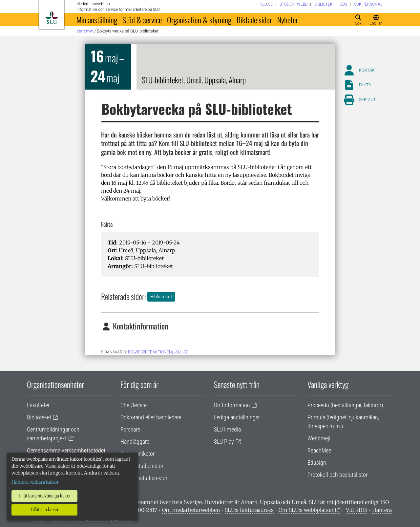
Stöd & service (142, 20)
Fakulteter (38, 405)
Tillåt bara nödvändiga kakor (44, 496)
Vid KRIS (357, 510)
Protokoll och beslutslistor (337, 475)
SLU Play (224, 442)
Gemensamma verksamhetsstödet (66, 450)
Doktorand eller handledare (151, 417)
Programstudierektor (144, 478)
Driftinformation (232, 405)
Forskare (130, 429)
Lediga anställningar (237, 417)
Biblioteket (161, 297)
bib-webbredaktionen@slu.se (158, 352)
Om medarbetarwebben (191, 510)
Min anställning (97, 20)
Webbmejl (319, 438)
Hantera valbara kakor (35, 482)
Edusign (317, 463)
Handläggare (135, 442)
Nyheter (288, 20)
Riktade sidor (254, 20)
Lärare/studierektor (142, 466)
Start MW (85, 31)
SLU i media (227, 429)
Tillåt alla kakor (44, 510)
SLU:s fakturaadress (249, 510)
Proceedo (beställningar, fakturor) (345, 405)
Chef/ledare (134, 405)
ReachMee (319, 450)
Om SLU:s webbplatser (306, 510)
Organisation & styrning (199, 20)
